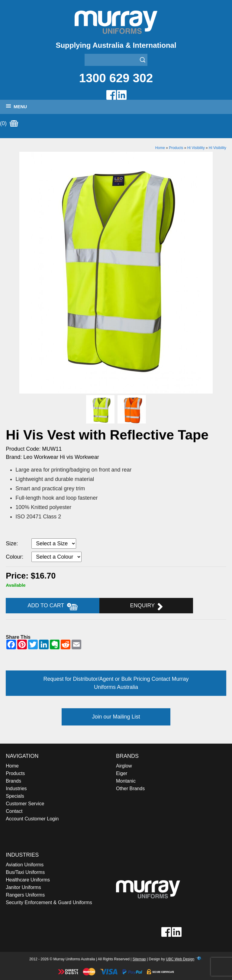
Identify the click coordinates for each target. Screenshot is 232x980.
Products (176, 148)
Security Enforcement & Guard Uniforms (49, 902)
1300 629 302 (116, 78)
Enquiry (146, 606)
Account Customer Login (32, 819)
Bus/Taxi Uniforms (25, 872)
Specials (15, 796)
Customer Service (25, 804)
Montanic (126, 781)
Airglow (124, 766)
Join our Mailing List (116, 717)
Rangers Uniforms (25, 895)
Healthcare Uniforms (28, 880)
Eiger (122, 773)
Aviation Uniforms (25, 865)
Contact (14, 811)
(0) (9, 124)
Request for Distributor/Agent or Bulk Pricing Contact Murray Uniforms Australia (116, 683)
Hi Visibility (196, 148)
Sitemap (139, 959)
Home (160, 148)
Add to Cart (53, 606)
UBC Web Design (180, 959)
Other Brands (130, 789)
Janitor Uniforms (23, 887)
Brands (13, 781)
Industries (16, 789)
